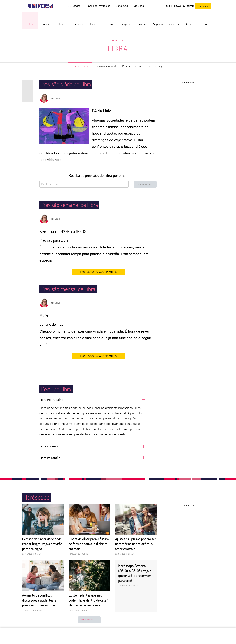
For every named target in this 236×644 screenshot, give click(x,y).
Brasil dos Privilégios (98, 6)
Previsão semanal (105, 66)
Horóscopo (118, 40)
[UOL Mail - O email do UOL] (176, 6)
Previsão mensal (132, 66)
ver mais (89, 620)
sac (168, 6)
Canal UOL (122, 6)
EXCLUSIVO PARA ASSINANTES (98, 272)
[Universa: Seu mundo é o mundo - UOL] (41, 6)
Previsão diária (80, 66)
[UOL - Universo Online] (56, 6)
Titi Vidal (55, 99)
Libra (118, 48)
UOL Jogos (74, 6)
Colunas (139, 6)
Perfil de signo (157, 66)
